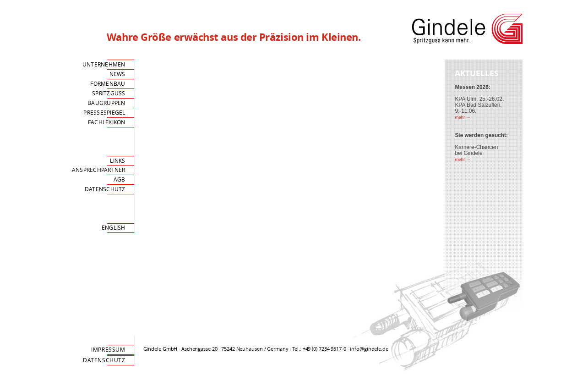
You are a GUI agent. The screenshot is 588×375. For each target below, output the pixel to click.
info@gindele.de (369, 349)
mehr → (463, 117)
